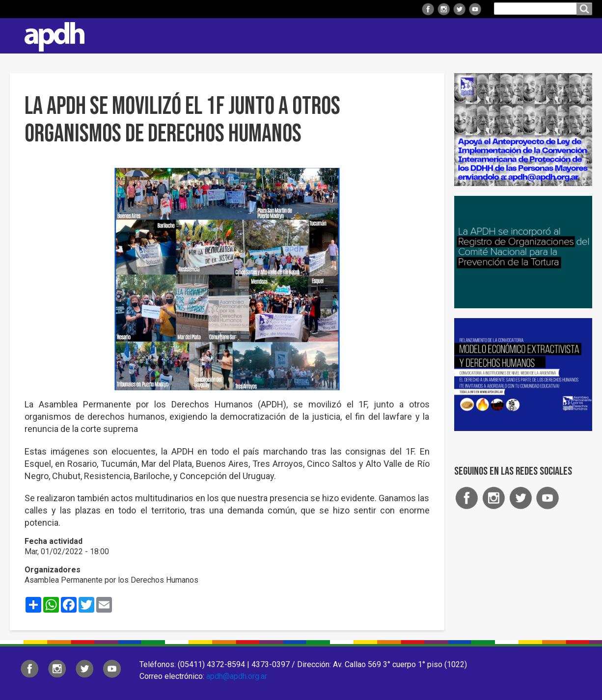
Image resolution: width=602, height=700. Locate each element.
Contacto (580, 36)
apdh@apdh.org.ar (237, 676)
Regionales (270, 36)
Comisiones (394, 36)
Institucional (205, 36)
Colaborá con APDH (469, 36)
